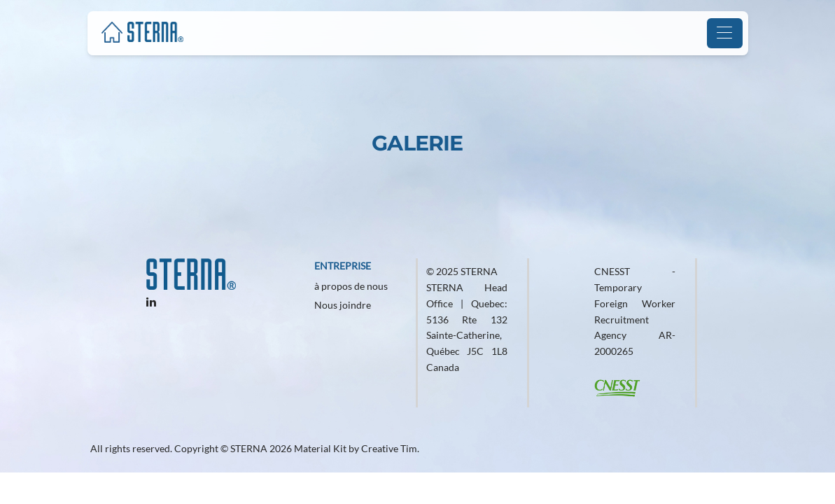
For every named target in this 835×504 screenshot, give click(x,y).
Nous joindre (343, 305)
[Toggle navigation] (725, 33)
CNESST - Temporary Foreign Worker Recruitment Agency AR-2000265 (635, 311)
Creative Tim (389, 448)
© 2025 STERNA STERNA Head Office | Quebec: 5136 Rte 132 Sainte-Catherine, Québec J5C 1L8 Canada (467, 319)
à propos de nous (351, 286)
